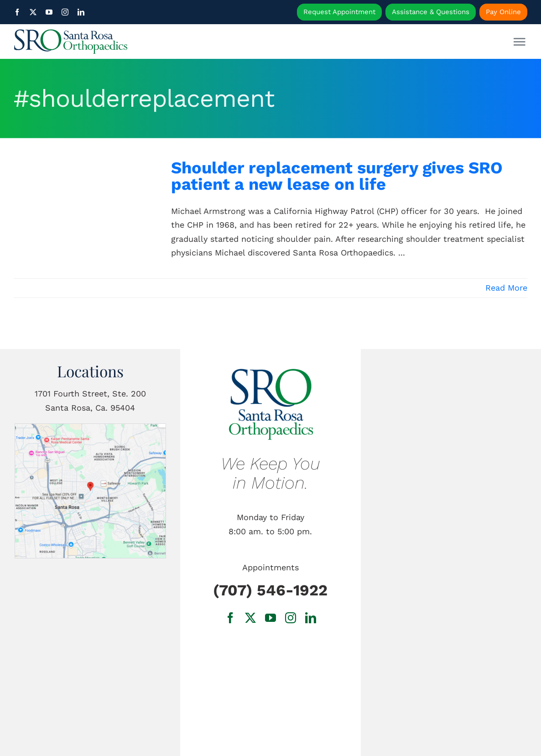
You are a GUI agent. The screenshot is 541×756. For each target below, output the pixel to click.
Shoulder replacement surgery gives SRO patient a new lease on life (337, 176)
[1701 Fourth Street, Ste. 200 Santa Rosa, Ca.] (90, 428)
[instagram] (65, 12)
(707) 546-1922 (270, 590)
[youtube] (49, 12)
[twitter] (33, 12)
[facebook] (17, 12)
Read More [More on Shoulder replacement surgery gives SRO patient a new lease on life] (506, 288)
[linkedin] (81, 12)
